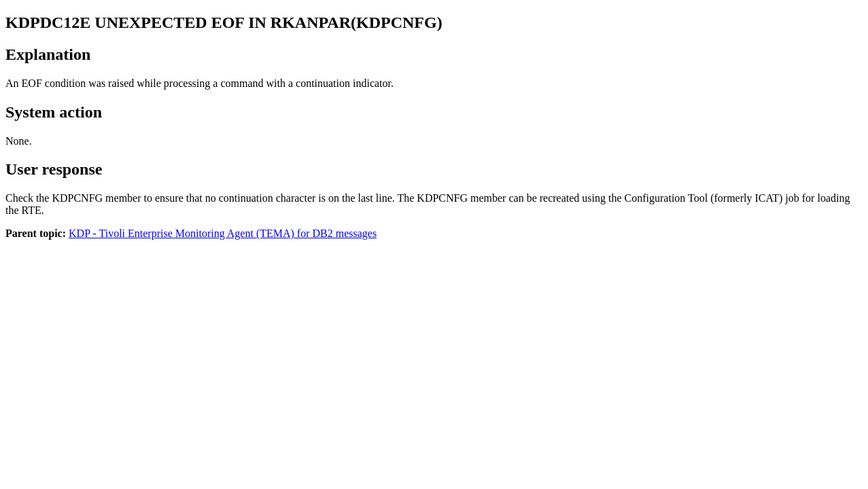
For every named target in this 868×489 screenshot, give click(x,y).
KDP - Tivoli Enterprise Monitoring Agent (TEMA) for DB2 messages (223, 233)
